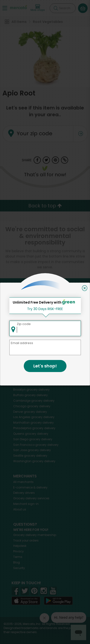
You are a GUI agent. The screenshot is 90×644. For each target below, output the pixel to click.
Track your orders (26, 540)
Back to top (45, 206)
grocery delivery (32, 368)
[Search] (63, 8)
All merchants (23, 482)
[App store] (26, 601)
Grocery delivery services (31, 498)
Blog (17, 562)
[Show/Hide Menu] (5, 8)
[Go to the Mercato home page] (18, 7)
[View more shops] (38, 8)
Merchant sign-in (26, 504)
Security (19, 568)
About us (20, 509)
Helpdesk (20, 546)
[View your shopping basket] (83, 8)
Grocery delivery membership (35, 535)
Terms (18, 557)
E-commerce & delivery (30, 487)
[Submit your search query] (56, 8)
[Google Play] (58, 601)
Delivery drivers (24, 493)
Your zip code (35, 134)
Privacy (18, 551)
